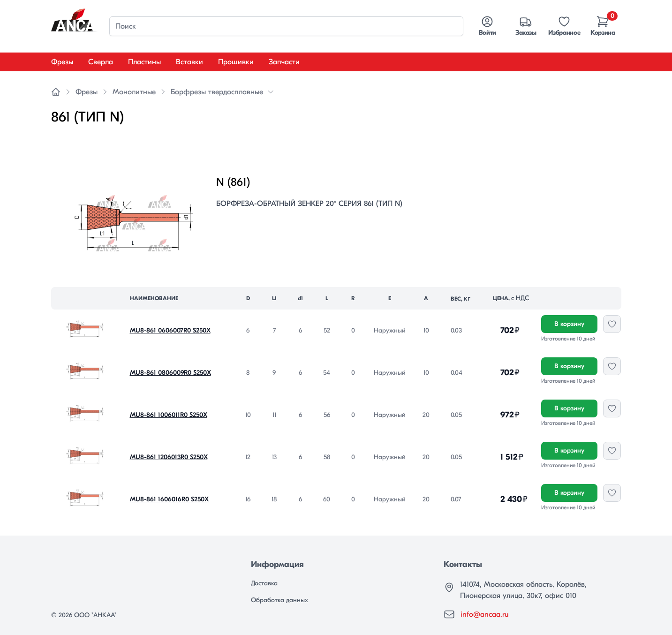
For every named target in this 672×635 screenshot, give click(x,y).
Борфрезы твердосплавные (217, 92)
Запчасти (284, 62)
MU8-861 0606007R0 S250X (170, 330)
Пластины (144, 62)
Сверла (101, 62)
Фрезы (62, 62)
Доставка (264, 583)
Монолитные (134, 92)
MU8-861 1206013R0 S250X (169, 457)
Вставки (189, 62)
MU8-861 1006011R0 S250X (169, 415)
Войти (487, 26)
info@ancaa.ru (484, 614)
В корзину (569, 324)
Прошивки (236, 62)
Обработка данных (279, 600)
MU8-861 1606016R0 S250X (169, 499)
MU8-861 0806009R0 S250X (170, 373)
